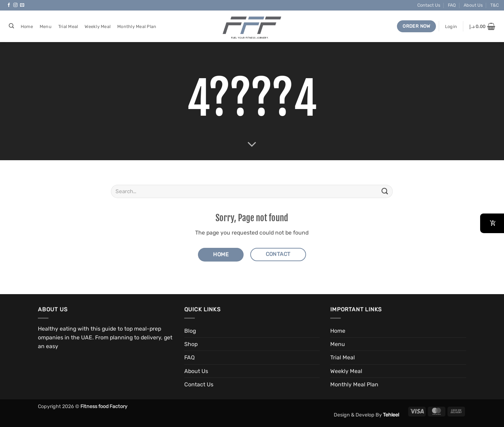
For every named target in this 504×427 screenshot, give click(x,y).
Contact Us (429, 5)
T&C (495, 5)
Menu (46, 26)
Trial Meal (68, 26)
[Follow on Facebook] (9, 5)
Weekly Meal (98, 26)
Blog (190, 331)
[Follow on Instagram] (15, 5)
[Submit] (385, 191)
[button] (451, 26)
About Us (473, 5)
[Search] (11, 26)
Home (27, 26)
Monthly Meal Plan (137, 26)
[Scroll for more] (252, 144)
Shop (191, 344)
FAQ (452, 5)
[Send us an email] (22, 5)
